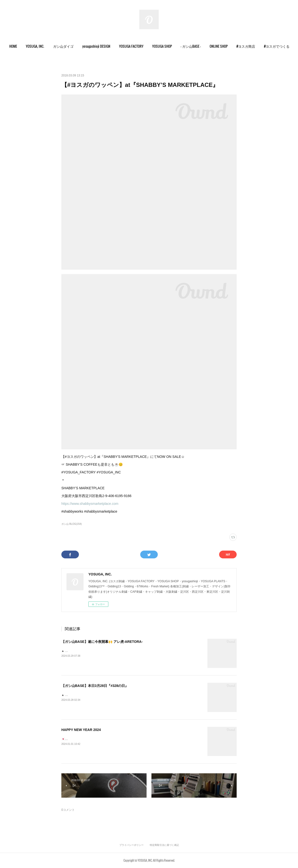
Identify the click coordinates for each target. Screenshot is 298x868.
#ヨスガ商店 (254, 46)
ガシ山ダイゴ (72, 46)
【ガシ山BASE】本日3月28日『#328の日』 (95, 686)
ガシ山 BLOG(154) (72, 524)
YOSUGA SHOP (171, 46)
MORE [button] (276, 46)
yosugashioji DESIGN (105, 46)
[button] (22, 46)
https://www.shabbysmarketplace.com (90, 504)
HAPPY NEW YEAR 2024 (81, 730)
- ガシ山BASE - (199, 46)
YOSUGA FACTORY (140, 46)
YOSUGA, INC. (44, 46)
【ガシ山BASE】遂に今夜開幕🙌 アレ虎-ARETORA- (102, 642)
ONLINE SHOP (227, 46)
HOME (22, 46)
